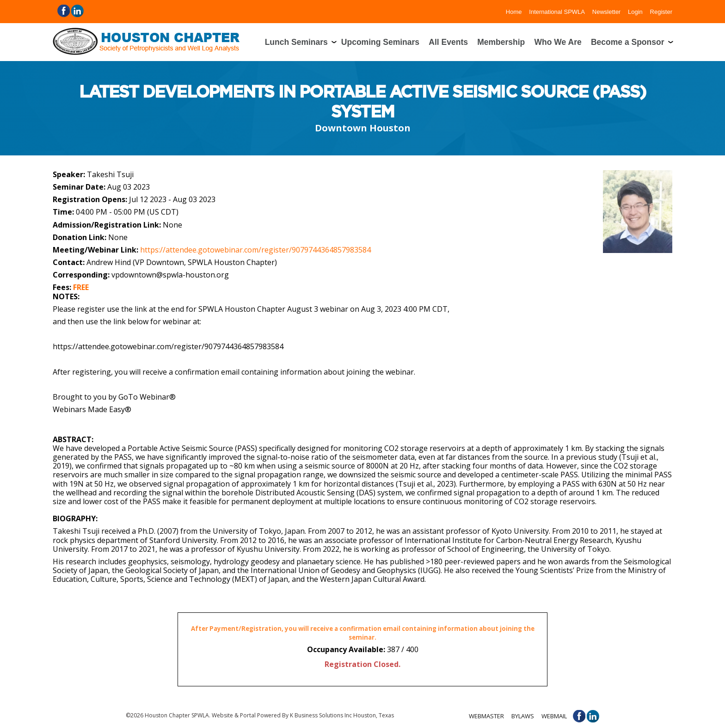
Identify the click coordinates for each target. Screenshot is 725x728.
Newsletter (606, 11)
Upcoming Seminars (380, 42)
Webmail (554, 716)
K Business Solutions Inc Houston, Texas (342, 715)
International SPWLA (557, 11)
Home (514, 11)
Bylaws (523, 716)
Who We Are (558, 42)
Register (661, 11)
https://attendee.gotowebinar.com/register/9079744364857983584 (255, 250)
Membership (501, 42)
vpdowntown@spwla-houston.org (170, 275)
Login (635, 11)
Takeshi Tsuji (110, 174)
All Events (448, 42)
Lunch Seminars (296, 42)
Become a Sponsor (628, 42)
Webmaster (486, 716)
